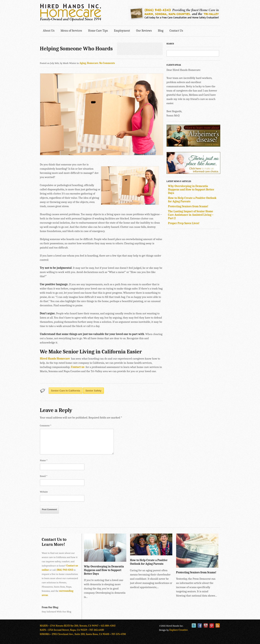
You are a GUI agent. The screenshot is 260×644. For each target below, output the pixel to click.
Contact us (78, 367)
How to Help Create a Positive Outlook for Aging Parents (149, 562)
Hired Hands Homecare (55, 359)
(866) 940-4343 (65, 570)
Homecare (93, 63)
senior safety (93, 391)
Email (44, 476)
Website (44, 492)
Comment (46, 425)
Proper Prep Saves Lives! (184, 223)
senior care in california (66, 391)
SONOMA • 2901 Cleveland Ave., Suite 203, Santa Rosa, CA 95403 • (76, 634)
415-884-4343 (108, 626)
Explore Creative (179, 630)
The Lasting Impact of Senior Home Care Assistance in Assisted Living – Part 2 (191, 215)
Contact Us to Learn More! (54, 542)
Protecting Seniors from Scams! (188, 206)
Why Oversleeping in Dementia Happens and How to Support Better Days (191, 190)
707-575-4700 (118, 634)
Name (44, 460)
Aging (83, 63)
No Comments (107, 63)
